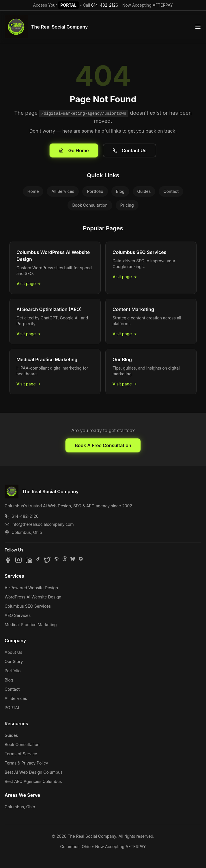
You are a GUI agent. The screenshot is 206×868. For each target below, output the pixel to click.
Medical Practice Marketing (31, 625)
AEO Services (18, 615)
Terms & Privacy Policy (26, 763)
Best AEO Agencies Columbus (33, 781)
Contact (171, 191)
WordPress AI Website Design (33, 597)
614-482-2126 (105, 5)
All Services (63, 191)
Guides (144, 191)
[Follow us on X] (47, 560)
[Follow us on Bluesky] (73, 560)
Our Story (14, 661)
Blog (120, 191)
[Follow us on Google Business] (81, 560)
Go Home (74, 150)
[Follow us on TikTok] (38, 560)
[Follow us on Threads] (65, 560)
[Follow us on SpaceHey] (57, 560)
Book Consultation (90, 205)
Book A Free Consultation (103, 445)
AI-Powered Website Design (31, 588)
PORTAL (68, 5)
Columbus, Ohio (20, 807)
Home (33, 191)
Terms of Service (21, 754)
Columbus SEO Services (28, 606)
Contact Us (130, 150)
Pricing (127, 205)
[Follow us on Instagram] (18, 560)
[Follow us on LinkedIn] (29, 560)
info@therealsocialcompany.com (39, 524)
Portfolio (95, 191)
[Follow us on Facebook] (8, 560)
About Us (13, 652)
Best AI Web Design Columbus (34, 772)
